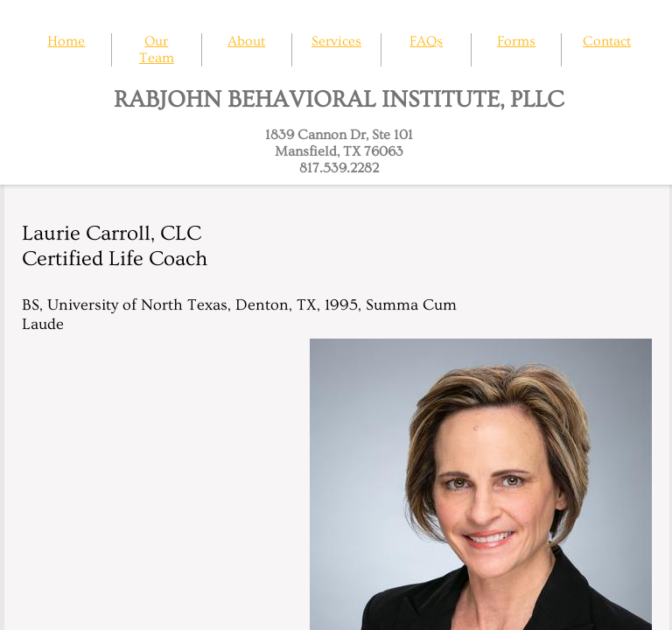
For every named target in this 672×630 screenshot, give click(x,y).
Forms (516, 41)
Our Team (157, 49)
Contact (607, 41)
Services (336, 41)
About (246, 41)
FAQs (426, 41)
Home (66, 41)
